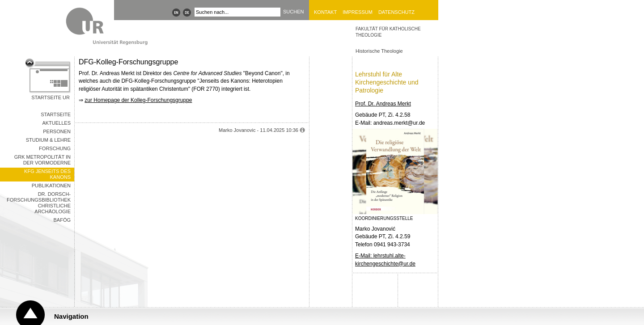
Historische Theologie (379, 51)
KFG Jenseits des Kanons (47, 174)
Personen (57, 131)
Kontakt (325, 12)
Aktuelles (56, 123)
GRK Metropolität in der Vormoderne (42, 160)
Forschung (55, 148)
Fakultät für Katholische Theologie (388, 32)
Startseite (56, 114)
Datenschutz (396, 12)
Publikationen (51, 186)
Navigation (71, 316)
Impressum (358, 12)
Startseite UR (51, 97)
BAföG (62, 220)
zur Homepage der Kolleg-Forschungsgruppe (138, 100)
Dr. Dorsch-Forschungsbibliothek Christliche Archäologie (39, 203)
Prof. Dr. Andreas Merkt (383, 104)
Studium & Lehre (48, 140)
